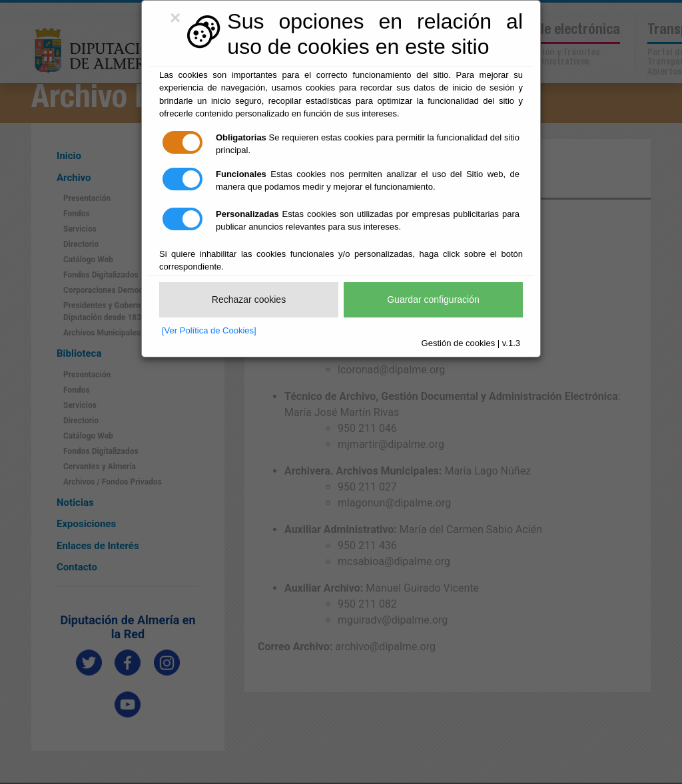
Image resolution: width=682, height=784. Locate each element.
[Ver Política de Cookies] (209, 330)
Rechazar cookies (249, 299)
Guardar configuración (433, 299)
